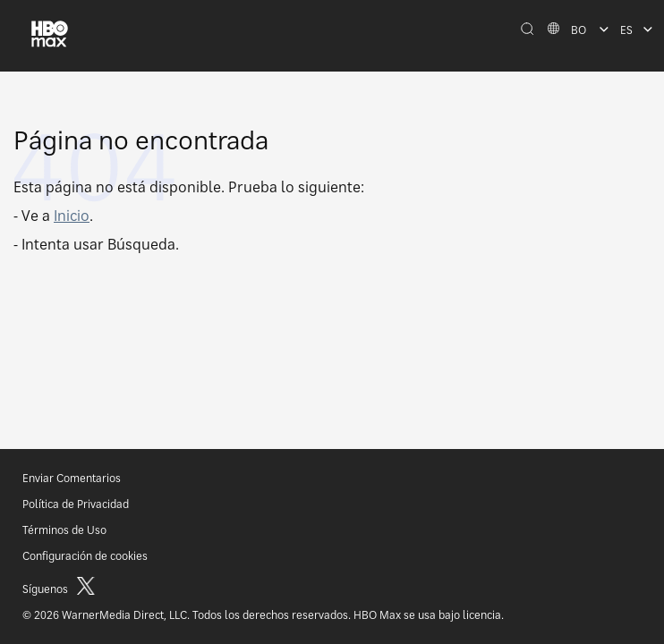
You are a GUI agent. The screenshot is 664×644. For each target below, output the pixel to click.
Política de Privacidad (76, 504)
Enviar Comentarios (72, 478)
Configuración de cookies (85, 556)
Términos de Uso (64, 530)
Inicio (72, 216)
